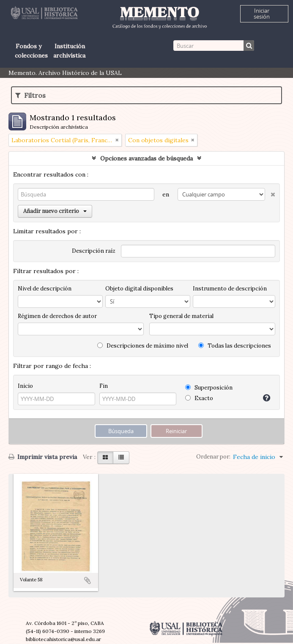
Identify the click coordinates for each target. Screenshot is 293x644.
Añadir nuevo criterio (55, 211)
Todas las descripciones (235, 346)
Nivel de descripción (45, 289)
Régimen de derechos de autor (57, 316)
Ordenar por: (213, 457)
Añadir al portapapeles (88, 580)
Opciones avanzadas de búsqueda (146, 158)
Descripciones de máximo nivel (143, 346)
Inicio (25, 386)
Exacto (199, 398)
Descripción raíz (94, 251)
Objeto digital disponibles (139, 289)
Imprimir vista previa (43, 457)
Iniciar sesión (262, 14)
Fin (104, 386)
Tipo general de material (181, 316)
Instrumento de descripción (230, 289)
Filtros (30, 95)
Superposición (209, 388)
